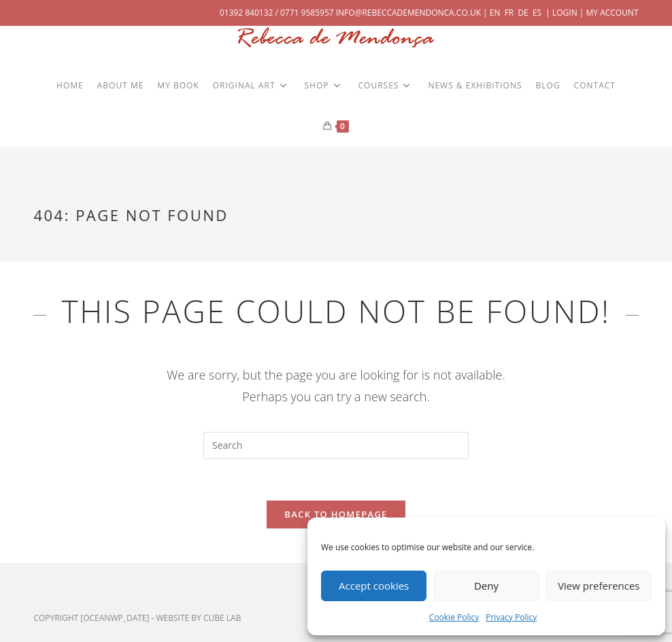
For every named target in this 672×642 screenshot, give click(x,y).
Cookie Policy (454, 617)
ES (537, 13)
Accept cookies (374, 586)
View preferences (599, 586)
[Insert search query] (336, 445)
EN (495, 13)
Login (565, 13)
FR (509, 13)
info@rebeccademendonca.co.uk (408, 13)
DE (523, 13)
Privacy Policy (511, 617)
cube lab (222, 618)
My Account (612, 13)
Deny (486, 586)
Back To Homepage (336, 514)
